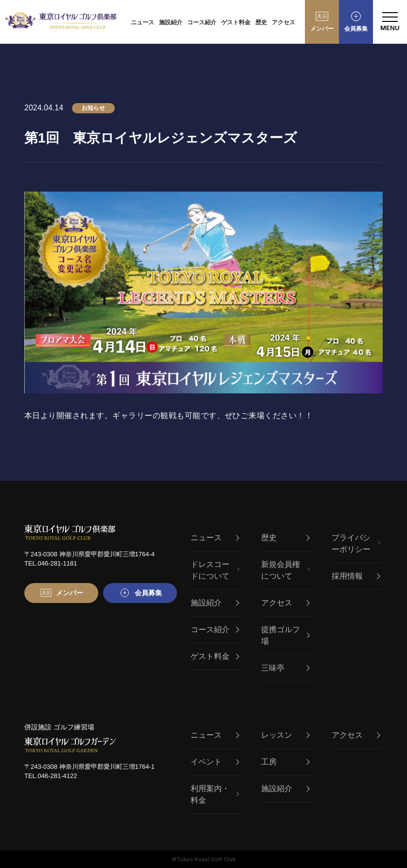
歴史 (261, 22)
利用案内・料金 (215, 794)
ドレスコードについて (215, 570)
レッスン (285, 735)
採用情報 (356, 576)
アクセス (283, 22)
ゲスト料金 (236, 22)
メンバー (322, 29)
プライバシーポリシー (356, 543)
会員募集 (356, 29)
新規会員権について (285, 570)
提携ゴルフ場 (285, 635)
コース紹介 (202, 22)
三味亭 (285, 668)
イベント (215, 762)
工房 (285, 762)
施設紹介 (171, 22)
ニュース (142, 22)
